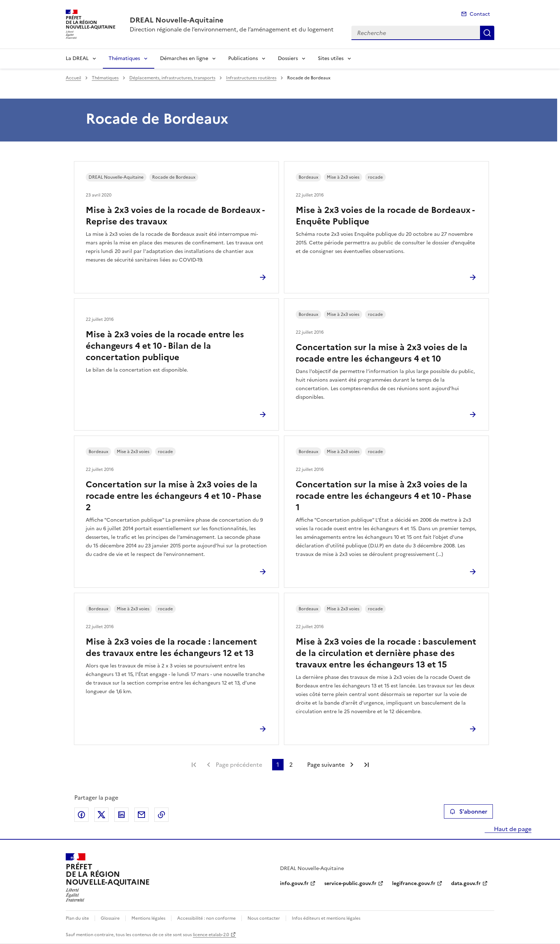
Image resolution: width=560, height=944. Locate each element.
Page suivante (326, 765)
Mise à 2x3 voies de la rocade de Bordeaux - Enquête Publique (385, 216)
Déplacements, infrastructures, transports (172, 78)
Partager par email (141, 815)
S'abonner (468, 811)
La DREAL (77, 58)
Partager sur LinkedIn (121, 815)
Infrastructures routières (251, 78)
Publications (243, 58)
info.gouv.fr (294, 883)
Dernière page (366, 765)
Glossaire (110, 918)
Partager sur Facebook (81, 815)
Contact (480, 14)
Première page (194, 765)
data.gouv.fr (466, 883)
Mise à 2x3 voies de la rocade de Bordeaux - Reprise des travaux (175, 216)
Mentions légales (148, 918)
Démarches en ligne (184, 58)
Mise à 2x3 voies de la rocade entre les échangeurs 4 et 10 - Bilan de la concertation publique (165, 346)
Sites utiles (331, 58)
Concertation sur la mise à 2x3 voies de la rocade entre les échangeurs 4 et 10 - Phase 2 (174, 496)
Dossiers (288, 58)
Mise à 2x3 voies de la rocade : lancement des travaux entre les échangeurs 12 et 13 (171, 647)
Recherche (487, 33)
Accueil (73, 78)
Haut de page (512, 829)
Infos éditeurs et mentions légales (326, 918)
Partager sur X (101, 815)
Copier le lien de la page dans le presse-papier (161, 815)
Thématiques (124, 58)
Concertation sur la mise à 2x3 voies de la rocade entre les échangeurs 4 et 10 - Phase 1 (384, 496)
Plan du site (77, 918)
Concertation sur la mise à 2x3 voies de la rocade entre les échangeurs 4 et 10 (382, 353)
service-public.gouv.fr (350, 883)
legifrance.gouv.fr (414, 883)
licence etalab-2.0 (211, 935)
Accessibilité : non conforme (206, 918)
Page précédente (239, 765)
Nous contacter (264, 918)
